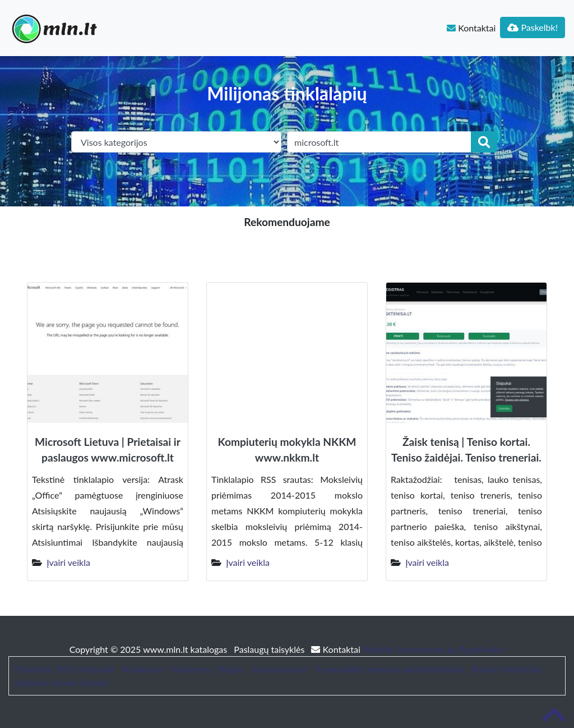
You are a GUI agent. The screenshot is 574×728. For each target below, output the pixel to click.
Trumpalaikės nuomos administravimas (390, 669)
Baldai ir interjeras (507, 669)
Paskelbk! (533, 27)
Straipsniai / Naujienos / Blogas (183, 669)
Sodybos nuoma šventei (61, 682)
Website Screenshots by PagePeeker (434, 649)
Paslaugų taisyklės (270, 649)
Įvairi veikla (68, 562)
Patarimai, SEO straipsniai (64, 669)
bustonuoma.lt (279, 669)
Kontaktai (471, 28)
